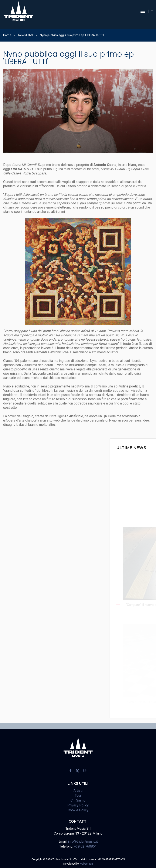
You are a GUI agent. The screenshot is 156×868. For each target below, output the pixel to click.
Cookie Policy (78, 810)
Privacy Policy (78, 805)
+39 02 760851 (85, 846)
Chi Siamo (78, 800)
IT (152, 11)
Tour (78, 795)
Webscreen (86, 864)
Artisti (78, 791)
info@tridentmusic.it (83, 841)
